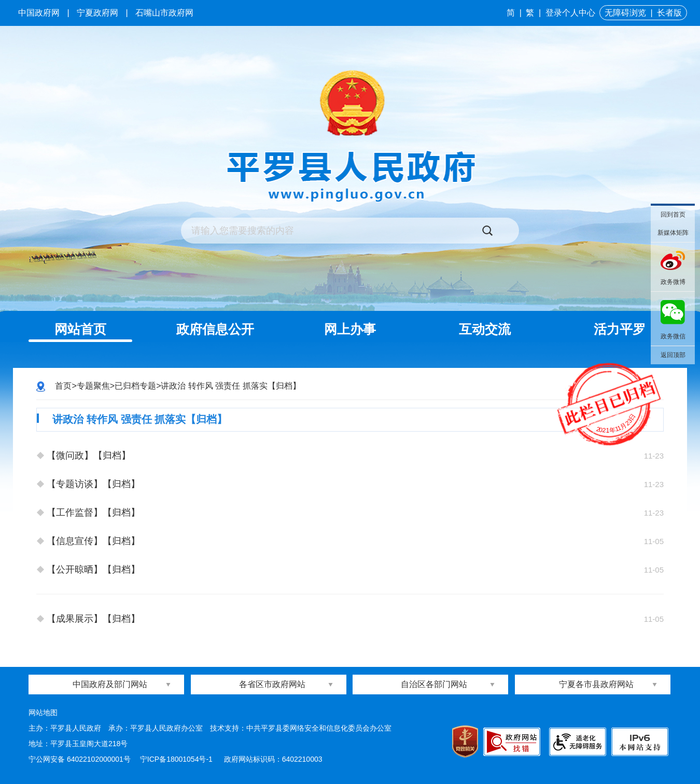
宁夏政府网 (97, 13)
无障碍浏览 (625, 13)
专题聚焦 (93, 386)
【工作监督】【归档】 (93, 512)
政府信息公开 (215, 329)
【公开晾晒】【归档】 (93, 569)
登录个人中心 (570, 13)
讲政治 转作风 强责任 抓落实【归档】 (230, 386)
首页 (63, 386)
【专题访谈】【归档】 (93, 484)
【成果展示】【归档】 (93, 619)
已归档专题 (135, 386)
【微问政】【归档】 (89, 455)
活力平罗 (620, 329)
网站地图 (43, 712)
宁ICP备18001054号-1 (177, 759)
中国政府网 (39, 13)
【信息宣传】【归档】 (93, 541)
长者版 (669, 13)
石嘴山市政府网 (164, 13)
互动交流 (485, 329)
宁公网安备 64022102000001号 (80, 759)
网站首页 (80, 329)
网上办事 (350, 329)
